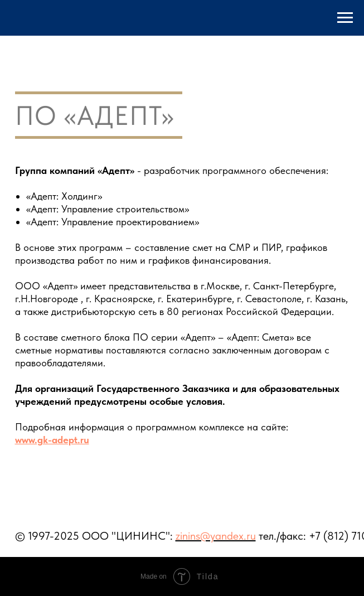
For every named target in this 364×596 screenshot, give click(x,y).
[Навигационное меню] (345, 18)
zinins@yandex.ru (216, 536)
